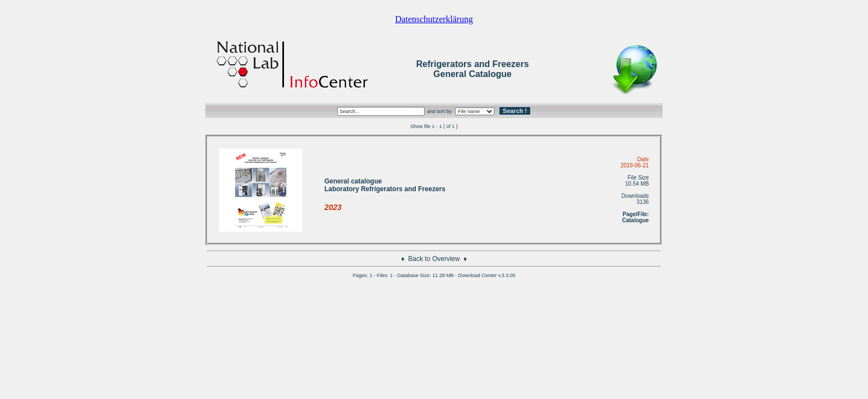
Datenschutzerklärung (434, 19)
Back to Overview (434, 259)
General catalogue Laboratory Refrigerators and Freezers (385, 185)
